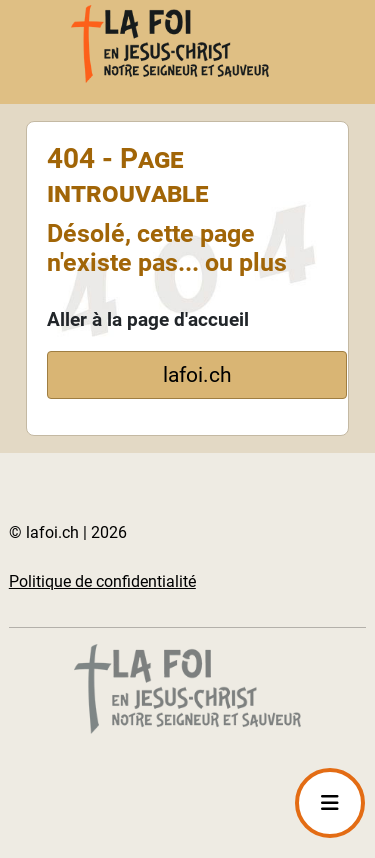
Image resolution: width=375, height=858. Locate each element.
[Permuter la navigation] (330, 803)
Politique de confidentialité (102, 581)
